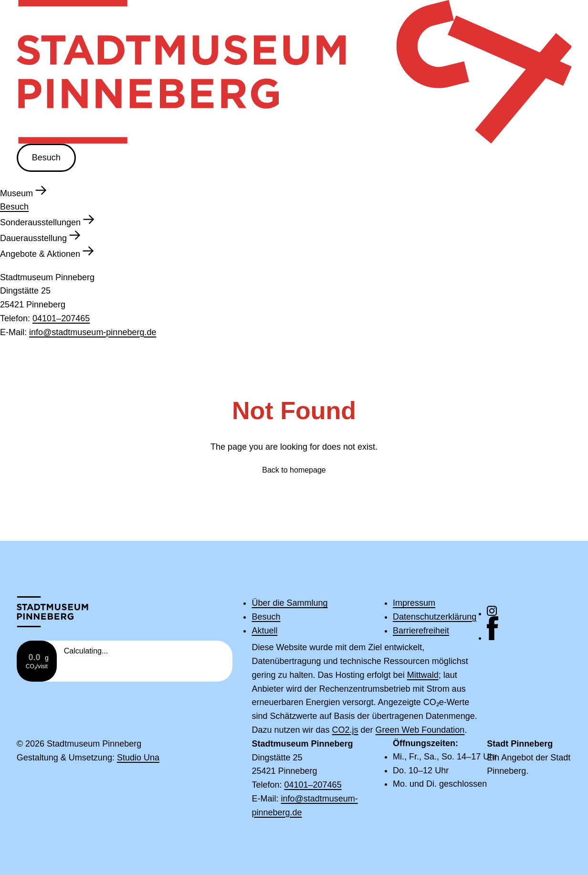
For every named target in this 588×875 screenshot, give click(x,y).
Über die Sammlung (289, 603)
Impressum (414, 603)
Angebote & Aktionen (47, 252)
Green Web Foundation (420, 730)
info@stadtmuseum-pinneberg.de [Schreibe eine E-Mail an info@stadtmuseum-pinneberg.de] (93, 332)
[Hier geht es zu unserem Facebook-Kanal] (529, 628)
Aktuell (264, 631)
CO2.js (345, 730)
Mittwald (423, 675)
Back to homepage (294, 470)
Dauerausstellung (40, 236)
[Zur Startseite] (59, 612)
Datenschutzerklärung (435, 617)
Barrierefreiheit (421, 631)
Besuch (46, 158)
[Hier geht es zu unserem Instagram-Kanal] (529, 611)
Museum (23, 191)
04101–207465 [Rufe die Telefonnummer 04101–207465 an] (61, 318)
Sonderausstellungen (47, 221)
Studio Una (138, 758)
